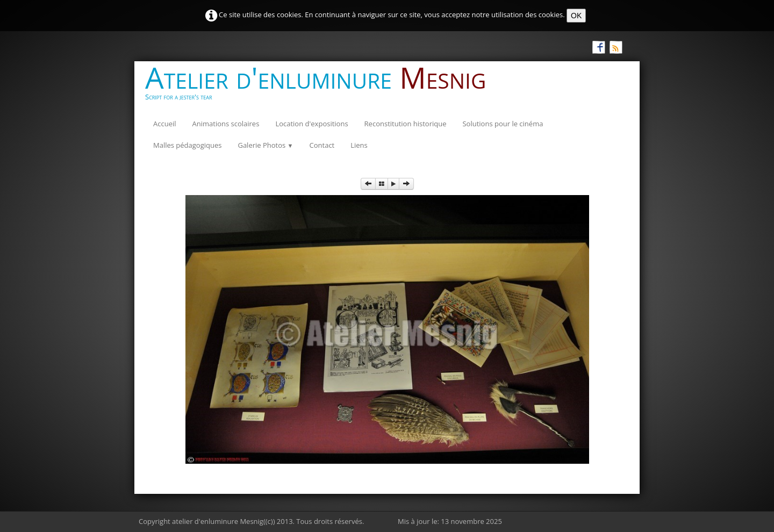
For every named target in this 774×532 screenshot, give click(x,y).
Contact (322, 145)
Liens (359, 145)
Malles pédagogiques (187, 145)
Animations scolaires (226, 124)
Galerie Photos (265, 145)
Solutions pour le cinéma (503, 124)
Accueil (165, 124)
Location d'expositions (311, 124)
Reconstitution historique (406, 124)
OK (576, 16)
